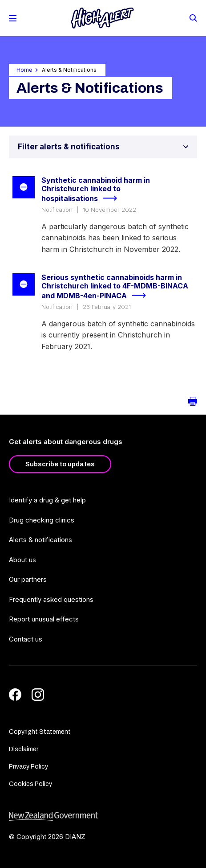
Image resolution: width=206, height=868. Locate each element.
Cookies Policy (30, 784)
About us (22, 560)
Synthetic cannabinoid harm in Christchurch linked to (96, 190)
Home (24, 70)
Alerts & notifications (40, 540)
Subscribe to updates (60, 464)
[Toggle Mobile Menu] (13, 18)
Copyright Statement (40, 732)
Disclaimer (24, 749)
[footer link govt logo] (103, 817)
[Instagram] (38, 695)
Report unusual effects (44, 619)
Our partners (28, 579)
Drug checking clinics (42, 520)
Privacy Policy (28, 767)
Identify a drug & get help (47, 500)
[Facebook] (15, 695)
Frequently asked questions (51, 599)
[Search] (193, 17)
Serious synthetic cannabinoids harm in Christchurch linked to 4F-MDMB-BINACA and (115, 287)
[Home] (102, 18)
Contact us (26, 639)
